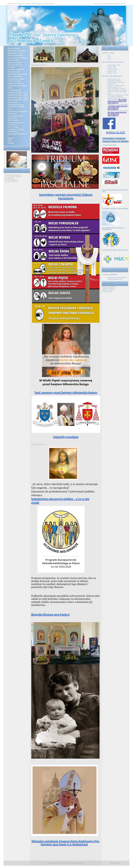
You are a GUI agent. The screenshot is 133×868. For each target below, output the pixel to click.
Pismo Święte (13, 127)
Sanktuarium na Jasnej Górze (17, 87)
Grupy (10, 109)
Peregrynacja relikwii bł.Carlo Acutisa (16, 80)
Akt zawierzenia (14, 72)
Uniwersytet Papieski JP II (17, 135)
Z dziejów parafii (14, 90)
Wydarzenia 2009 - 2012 (18, 100)
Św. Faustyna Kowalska (17, 58)
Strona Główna (14, 48)
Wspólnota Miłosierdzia (17, 74)
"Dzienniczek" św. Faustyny (15, 66)
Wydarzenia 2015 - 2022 (18, 95)
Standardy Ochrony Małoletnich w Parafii (16, 106)
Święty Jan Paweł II (15, 83)
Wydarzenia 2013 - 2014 (18, 97)
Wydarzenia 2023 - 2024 (18, 93)
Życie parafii (12, 102)
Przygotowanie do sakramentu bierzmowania (15, 118)
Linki (9, 141)
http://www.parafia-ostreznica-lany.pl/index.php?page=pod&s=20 (118, 108)
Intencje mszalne (14, 63)
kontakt (124, 4)
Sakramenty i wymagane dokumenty (18, 112)
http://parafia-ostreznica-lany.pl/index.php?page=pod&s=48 (117, 101)
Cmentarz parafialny (16, 69)
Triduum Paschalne (15, 55)
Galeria (10, 138)
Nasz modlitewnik (15, 77)
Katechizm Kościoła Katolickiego (16, 130)
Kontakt (11, 143)
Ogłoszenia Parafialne (17, 51)
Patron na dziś (13, 60)
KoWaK (119, 863)
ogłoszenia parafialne (109, 4)
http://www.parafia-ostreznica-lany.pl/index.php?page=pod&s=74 (117, 114)
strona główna (98, 4)
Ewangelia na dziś (15, 53)
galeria (118, 4)
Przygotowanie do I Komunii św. (15, 124)
